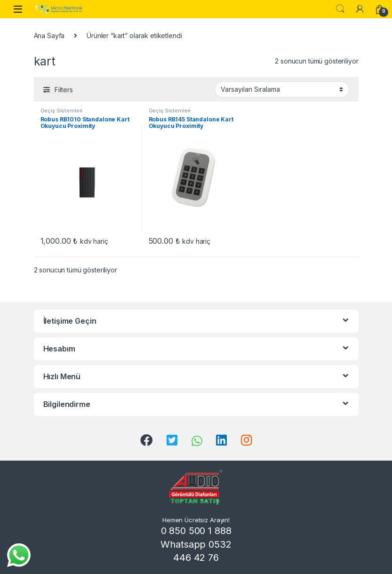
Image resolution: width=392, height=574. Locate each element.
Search (340, 9)
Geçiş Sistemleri (62, 111)
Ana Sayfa (49, 36)
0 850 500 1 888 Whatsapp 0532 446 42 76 (196, 544)
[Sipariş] (282, 89)
